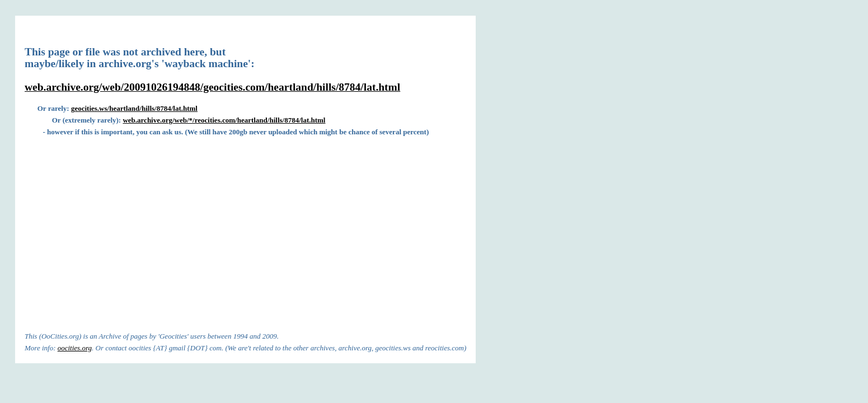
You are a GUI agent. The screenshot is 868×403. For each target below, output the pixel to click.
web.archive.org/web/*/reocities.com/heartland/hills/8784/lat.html (224, 120)
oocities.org (75, 348)
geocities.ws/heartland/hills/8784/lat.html (134, 108)
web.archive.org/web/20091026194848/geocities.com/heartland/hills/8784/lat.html (212, 87)
